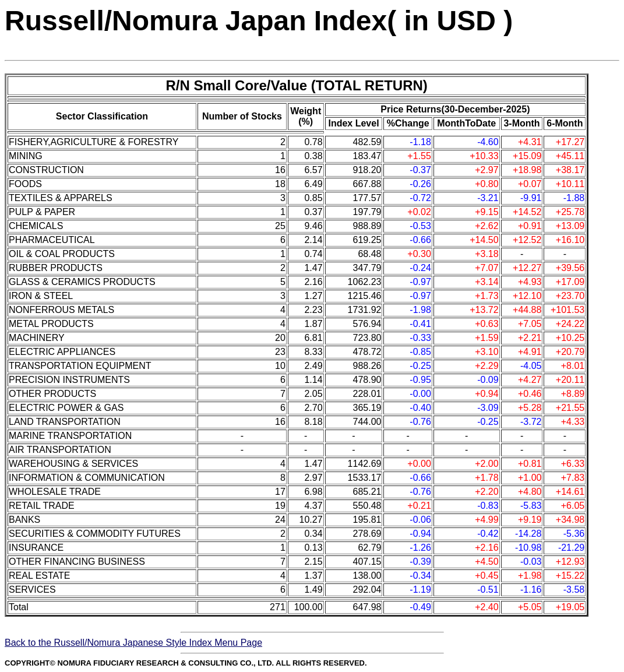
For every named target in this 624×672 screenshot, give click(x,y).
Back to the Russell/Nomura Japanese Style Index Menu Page (133, 643)
